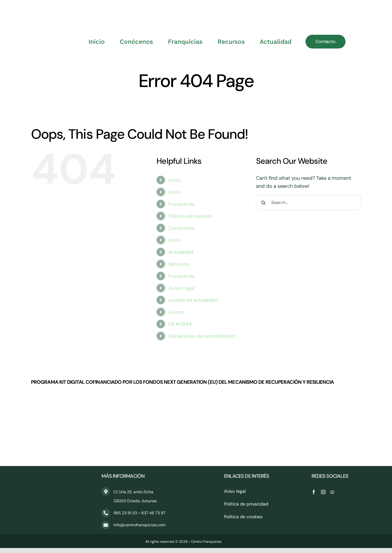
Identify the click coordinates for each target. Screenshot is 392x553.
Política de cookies (243, 517)
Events (176, 312)
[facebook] (314, 492)
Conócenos (181, 228)
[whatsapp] (332, 492)
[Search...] (308, 202)
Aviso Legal (181, 288)
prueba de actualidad (193, 300)
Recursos (179, 264)
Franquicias (182, 204)
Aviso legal (235, 491)
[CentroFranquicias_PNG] (196, 7)
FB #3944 (180, 324)
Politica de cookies (190, 216)
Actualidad (181, 252)
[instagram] (323, 492)
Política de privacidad (246, 504)
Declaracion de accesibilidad (202, 336)
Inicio (175, 180)
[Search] (263, 202)
